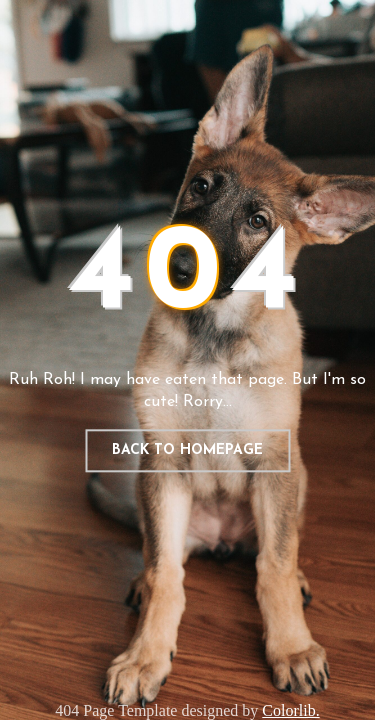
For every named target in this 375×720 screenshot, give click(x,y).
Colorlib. (290, 710)
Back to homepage (187, 450)
